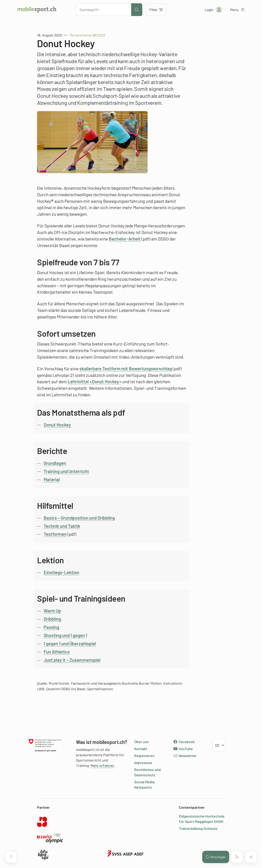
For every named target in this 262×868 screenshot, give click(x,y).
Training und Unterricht (66, 471)
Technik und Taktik (62, 526)
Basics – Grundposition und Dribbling (79, 518)
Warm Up (52, 611)
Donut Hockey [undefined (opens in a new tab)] (57, 425)
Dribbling (52, 619)
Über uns (142, 742)
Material (52, 479)
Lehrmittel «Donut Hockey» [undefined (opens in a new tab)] (94, 381)
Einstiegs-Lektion (61, 572)
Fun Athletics (57, 652)
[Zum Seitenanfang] (11, 857)
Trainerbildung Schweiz (198, 828)
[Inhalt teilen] (251, 857)
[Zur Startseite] (37, 10)
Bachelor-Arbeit (125, 239)
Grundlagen (55, 463)
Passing (51, 627)
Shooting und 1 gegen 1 (65, 635)
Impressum (143, 763)
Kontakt (141, 749)
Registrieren (144, 756)
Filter (156, 10)
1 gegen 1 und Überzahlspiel (70, 643)
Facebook (184, 742)
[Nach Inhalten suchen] (104, 10)
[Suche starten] (137, 10)
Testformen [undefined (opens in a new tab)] (55, 534)
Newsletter (185, 756)
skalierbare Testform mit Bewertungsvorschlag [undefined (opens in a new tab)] (126, 368)
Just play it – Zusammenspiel (72, 660)
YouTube (183, 749)
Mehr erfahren (102, 765)
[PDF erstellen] (237, 857)
